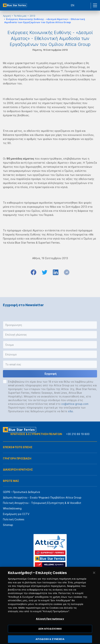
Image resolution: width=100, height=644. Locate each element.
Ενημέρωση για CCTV (16, 514)
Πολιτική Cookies (14, 519)
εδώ (71, 411)
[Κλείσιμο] (94, 578)
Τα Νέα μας (20, 16)
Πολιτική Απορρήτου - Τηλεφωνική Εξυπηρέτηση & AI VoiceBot (42, 503)
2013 (32, 16)
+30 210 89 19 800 (78, 434)
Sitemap (8, 525)
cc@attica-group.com (75, 404)
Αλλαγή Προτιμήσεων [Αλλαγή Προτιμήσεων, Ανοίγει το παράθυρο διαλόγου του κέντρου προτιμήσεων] (50, 623)
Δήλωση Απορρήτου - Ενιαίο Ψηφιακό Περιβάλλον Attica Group (42, 497)
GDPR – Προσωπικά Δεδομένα (21, 492)
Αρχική (7, 16)
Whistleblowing (12, 508)
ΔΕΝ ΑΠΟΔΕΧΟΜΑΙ (50, 634)
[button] (50, 325)
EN (73, 5)
